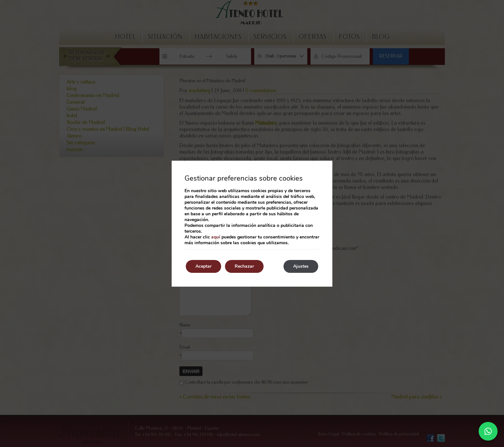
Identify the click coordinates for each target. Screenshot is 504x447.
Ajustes (301, 266)
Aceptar (203, 266)
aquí (216, 237)
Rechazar (244, 266)
